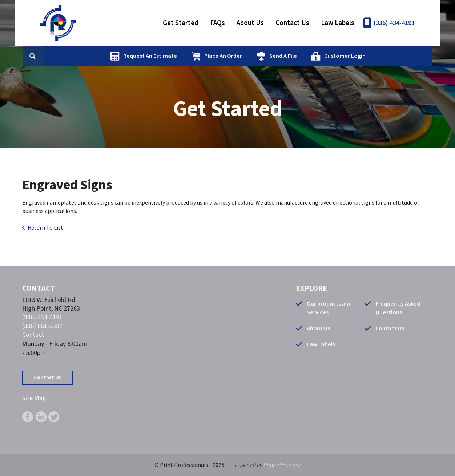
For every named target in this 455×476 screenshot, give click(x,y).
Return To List (45, 228)
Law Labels (338, 23)
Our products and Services (329, 308)
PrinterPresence (282, 465)
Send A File (319, 56)
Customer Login (380, 56)
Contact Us (292, 23)
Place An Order (259, 56)
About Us (250, 23)
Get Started (181, 23)
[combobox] (82, 56)
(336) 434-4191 (394, 23)
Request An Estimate (186, 56)
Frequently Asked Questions (398, 308)
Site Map (34, 398)
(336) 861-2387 (42, 326)
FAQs (218, 23)
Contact (33, 335)
